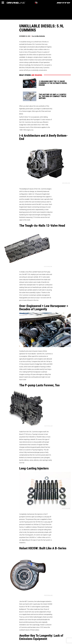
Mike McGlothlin (41, 36)
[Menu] (3, 3)
